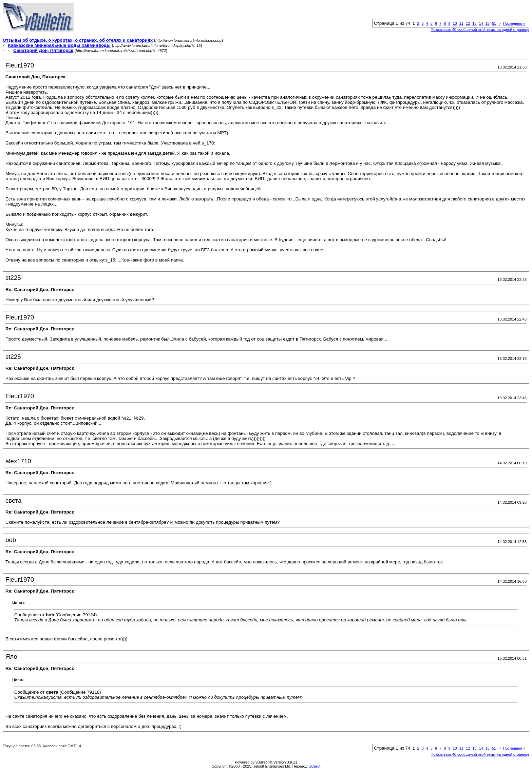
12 (468, 23)
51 (494, 23)
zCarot (315, 766)
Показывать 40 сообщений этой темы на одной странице (480, 30)
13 (474, 23)
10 (455, 23)
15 (488, 23)
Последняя (514, 23)
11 (461, 23)
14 (481, 23)
